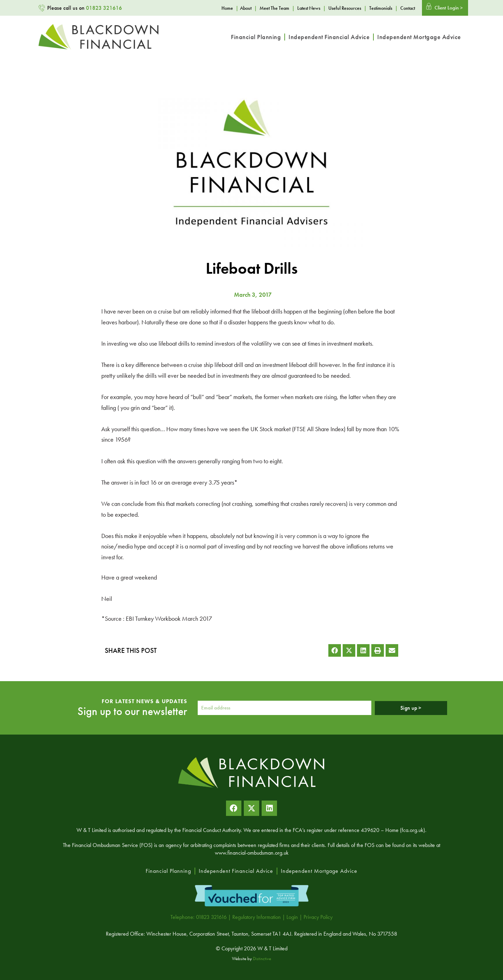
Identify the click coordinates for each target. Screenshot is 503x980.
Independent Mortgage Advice (419, 37)
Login (292, 917)
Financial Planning (256, 37)
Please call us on (85, 8)
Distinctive (262, 959)
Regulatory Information (257, 917)
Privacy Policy (318, 917)
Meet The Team (274, 8)
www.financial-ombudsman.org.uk (252, 853)
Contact (408, 8)
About (246, 8)
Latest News (309, 8)
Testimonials (381, 8)
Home (227, 8)
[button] (335, 650)
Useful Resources (345, 8)
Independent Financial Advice (329, 37)
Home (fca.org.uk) (405, 830)
